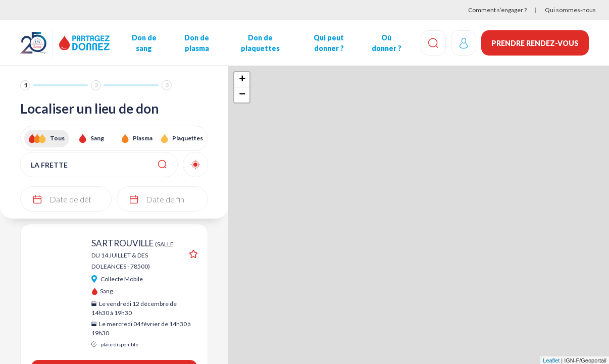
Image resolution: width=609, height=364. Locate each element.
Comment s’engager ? (497, 10)
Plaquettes (188, 138)
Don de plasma (197, 43)
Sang (97, 138)
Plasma (143, 138)
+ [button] (242, 80)
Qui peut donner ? (329, 43)
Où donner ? (387, 43)
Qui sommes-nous (570, 10)
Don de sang (144, 43)
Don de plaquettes (260, 43)
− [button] (242, 95)
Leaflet (551, 360)
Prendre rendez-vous (535, 43)
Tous (57, 138)
